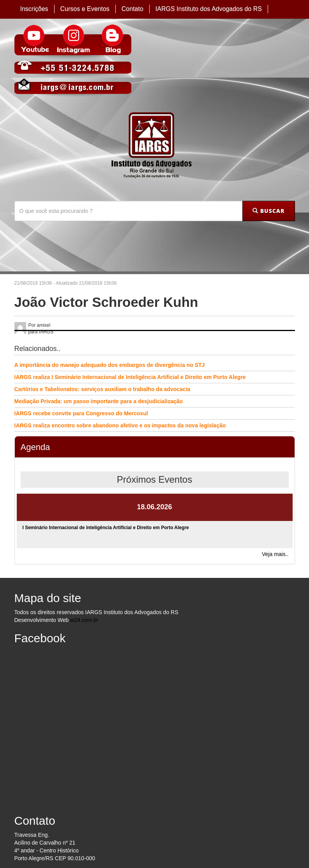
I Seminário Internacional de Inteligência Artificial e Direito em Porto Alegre (106, 528)
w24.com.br (84, 620)
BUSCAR (268, 211)
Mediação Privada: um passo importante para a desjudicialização (99, 401)
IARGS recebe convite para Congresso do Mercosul (81, 413)
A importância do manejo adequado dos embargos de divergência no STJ (110, 365)
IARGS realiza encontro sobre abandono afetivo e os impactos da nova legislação (120, 425)
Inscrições (34, 9)
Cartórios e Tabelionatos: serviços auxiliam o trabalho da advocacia (102, 389)
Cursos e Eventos (85, 9)
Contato (132, 9)
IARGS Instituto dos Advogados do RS (209, 9)
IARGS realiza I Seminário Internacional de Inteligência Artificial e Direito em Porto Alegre (130, 377)
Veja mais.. (275, 554)
